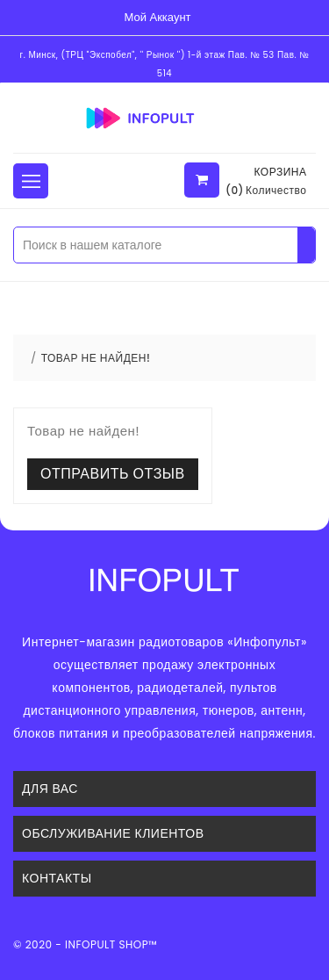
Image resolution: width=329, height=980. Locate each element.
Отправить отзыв (113, 474)
